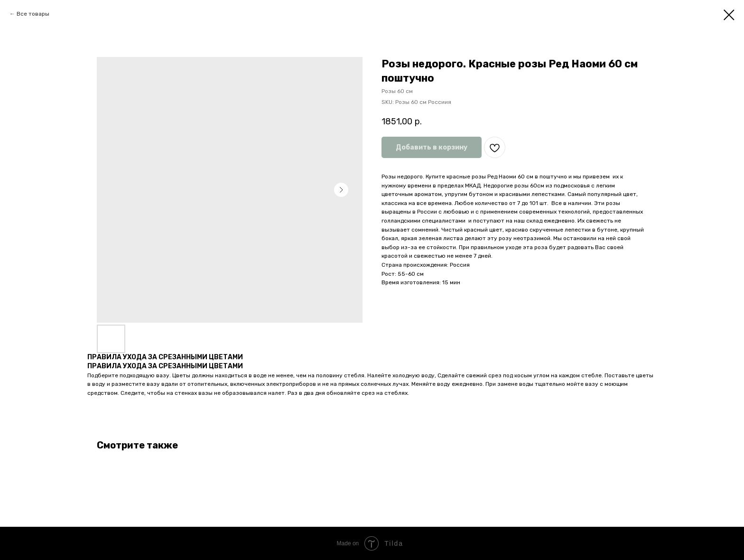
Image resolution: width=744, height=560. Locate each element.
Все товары (33, 14)
